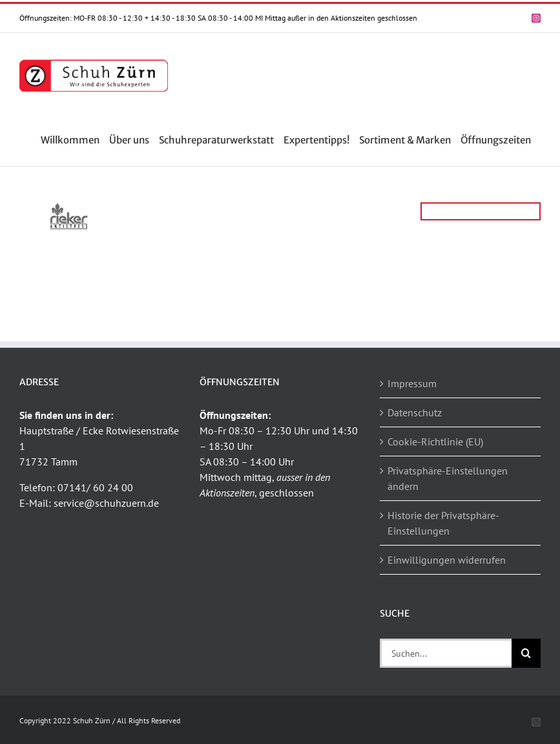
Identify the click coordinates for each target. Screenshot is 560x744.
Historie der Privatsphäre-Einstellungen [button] (443, 523)
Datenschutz (415, 412)
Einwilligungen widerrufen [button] (447, 560)
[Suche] (526, 653)
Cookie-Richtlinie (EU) (435, 441)
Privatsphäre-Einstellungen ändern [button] (448, 478)
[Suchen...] (446, 653)
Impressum (412, 383)
